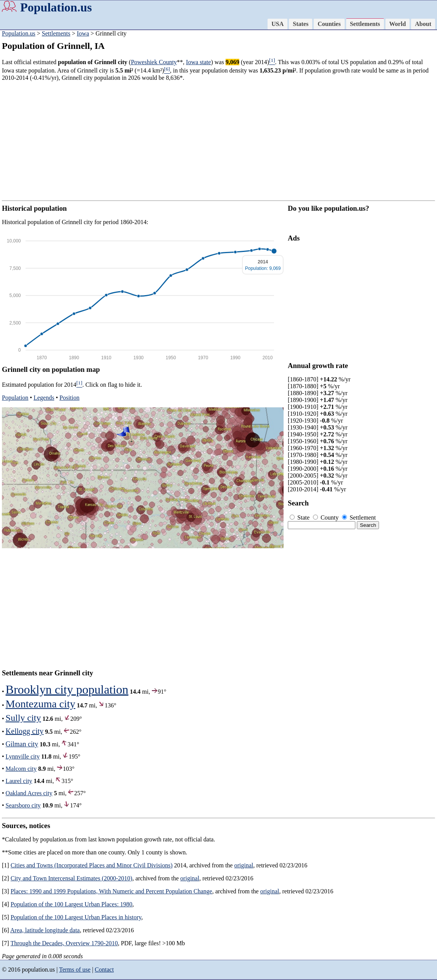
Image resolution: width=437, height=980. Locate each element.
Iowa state (198, 62)
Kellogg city (25, 731)
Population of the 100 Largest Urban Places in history (76, 917)
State (300, 517)
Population (15, 398)
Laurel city (19, 781)
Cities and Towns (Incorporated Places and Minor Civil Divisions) (92, 865)
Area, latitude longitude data (45, 930)
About (423, 24)
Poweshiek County (154, 62)
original (244, 865)
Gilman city (22, 744)
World (398, 24)
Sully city (23, 718)
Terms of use (75, 970)
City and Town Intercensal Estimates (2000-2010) (72, 878)
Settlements (365, 24)
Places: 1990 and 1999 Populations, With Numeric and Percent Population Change (111, 891)
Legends (44, 398)
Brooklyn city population (67, 689)
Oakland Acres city (29, 793)
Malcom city (21, 769)
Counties (329, 24)
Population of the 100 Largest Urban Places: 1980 (72, 904)
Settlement (359, 517)
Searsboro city (23, 805)
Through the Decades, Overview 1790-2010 (64, 943)
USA (277, 24)
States (301, 24)
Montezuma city (41, 704)
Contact (104, 970)
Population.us (56, 7)
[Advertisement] (218, 141)
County (327, 517)
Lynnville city (23, 756)
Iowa (83, 33)
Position (69, 398)
